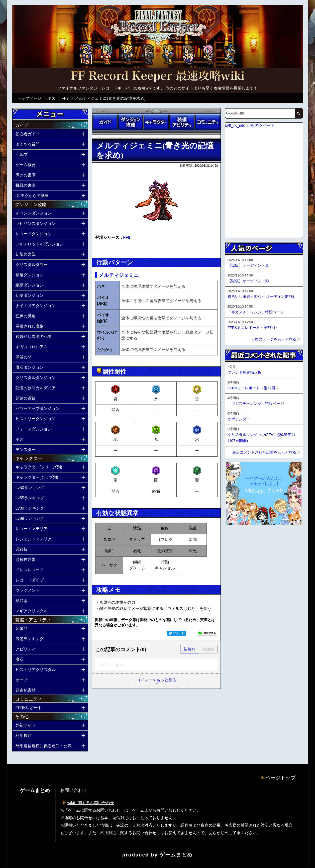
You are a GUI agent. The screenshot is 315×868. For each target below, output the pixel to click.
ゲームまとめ (176, 855)
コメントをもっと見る (156, 680)
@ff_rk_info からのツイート (250, 125)
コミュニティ (207, 122)
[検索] (260, 113)
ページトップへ (237, 538)
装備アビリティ (182, 122)
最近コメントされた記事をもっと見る (264, 452)
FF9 (127, 237)
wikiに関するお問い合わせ (91, 803)
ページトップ (280, 778)
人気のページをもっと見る (274, 339)
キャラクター (156, 122)
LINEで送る (207, 633)
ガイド (105, 122)
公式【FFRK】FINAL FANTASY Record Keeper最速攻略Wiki (158, 76)
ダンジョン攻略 (131, 122)
